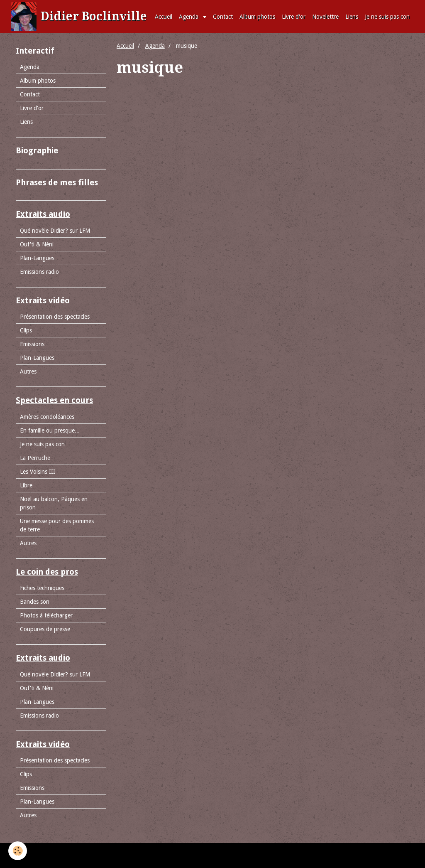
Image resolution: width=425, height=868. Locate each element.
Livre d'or (294, 17)
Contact (223, 17)
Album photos (257, 17)
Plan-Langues (37, 258)
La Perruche (35, 458)
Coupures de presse (45, 629)
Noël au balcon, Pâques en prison (54, 503)
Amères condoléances (47, 417)
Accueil (164, 17)
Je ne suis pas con (387, 17)
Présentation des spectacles (55, 317)
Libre (26, 485)
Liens (352, 17)
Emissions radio (39, 272)
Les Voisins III (38, 472)
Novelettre (325, 17)
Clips (26, 330)
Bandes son (35, 602)
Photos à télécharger (46, 615)
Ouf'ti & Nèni (37, 244)
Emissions (32, 344)
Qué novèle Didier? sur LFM (55, 231)
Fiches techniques (42, 588)
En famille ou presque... (50, 430)
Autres (28, 371)
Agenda (189, 17)
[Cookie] (18, 851)
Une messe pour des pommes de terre (57, 525)
